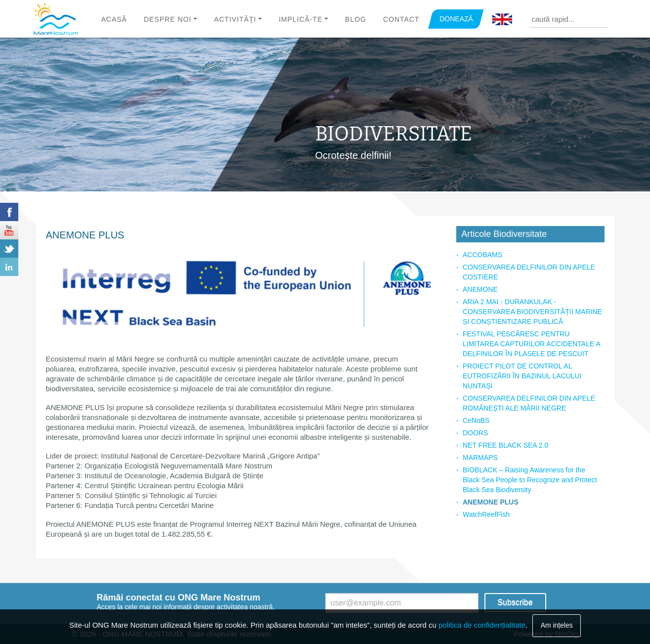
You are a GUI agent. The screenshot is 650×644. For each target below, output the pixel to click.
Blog (356, 19)
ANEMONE (480, 289)
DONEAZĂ (456, 19)
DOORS (475, 433)
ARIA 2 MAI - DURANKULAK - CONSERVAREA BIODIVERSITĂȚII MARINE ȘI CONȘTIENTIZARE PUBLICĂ (532, 312)
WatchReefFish (486, 514)
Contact (401, 19)
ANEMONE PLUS (491, 502)
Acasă (114, 19)
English (502, 20)
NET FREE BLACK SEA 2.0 (505, 445)
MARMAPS (480, 458)
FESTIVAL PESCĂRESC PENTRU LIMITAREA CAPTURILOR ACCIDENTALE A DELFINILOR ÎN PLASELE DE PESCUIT (531, 344)
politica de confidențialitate (482, 625)
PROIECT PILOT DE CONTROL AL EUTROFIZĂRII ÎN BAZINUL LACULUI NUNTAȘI (522, 376)
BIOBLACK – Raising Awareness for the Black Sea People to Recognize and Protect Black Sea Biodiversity (530, 480)
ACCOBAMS (482, 255)
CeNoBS (476, 420)
